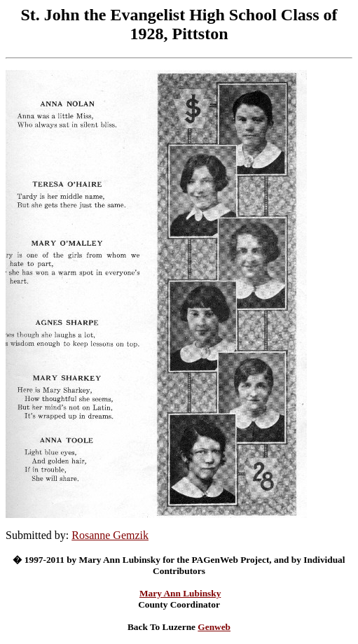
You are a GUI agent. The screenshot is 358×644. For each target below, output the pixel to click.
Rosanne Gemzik (110, 535)
